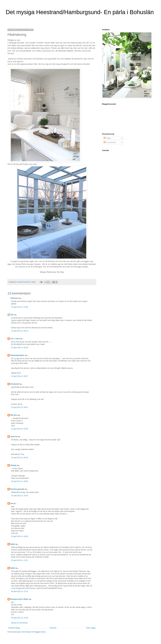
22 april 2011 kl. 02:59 (20, 429)
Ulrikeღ (13, 465)
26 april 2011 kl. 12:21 (20, 591)
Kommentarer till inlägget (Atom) (33, 632)
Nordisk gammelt (17, 489)
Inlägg (107, 138)
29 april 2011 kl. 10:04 (20, 618)
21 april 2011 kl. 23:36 (20, 307)
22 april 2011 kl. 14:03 (20, 496)
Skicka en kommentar (19, 623)
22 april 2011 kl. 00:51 (20, 407)
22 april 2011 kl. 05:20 (20, 458)
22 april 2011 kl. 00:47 (20, 376)
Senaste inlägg (14, 628)
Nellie (13, 544)
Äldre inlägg (91, 628)
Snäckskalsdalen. (18, 355)
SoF (12, 315)
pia (12, 503)
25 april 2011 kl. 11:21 (20, 560)
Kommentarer (110, 142)
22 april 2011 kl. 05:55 (20, 481)
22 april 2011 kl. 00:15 (20, 331)
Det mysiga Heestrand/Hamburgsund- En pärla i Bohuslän (80, 12)
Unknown (14, 298)
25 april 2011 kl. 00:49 (20, 536)
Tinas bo (14, 437)
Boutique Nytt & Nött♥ (19, 599)
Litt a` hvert (15, 339)
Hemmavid (15, 384)
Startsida (53, 628)
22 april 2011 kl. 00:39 (20, 348)
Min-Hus (14, 415)
